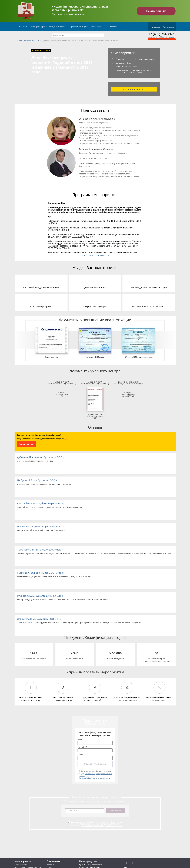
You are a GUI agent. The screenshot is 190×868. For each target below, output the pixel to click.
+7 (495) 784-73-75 (162, 34)
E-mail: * (81, 755)
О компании (111, 27)
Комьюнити (23, 27)
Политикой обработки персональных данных (95, 778)
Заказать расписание (95, 764)
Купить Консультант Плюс (91, 864)
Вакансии (51, 864)
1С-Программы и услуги (78, 27)
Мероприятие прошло (134, 89)
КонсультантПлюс (57, 27)
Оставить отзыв (26, 444)
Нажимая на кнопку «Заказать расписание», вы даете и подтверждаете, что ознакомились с (95, 774)
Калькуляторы (21, 864)
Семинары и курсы (38, 27)
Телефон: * (82, 747)
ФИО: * (81, 739)
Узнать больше (156, 11)
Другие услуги (97, 27)
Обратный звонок (162, 39)
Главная (18, 41)
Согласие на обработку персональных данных (96, 823)
